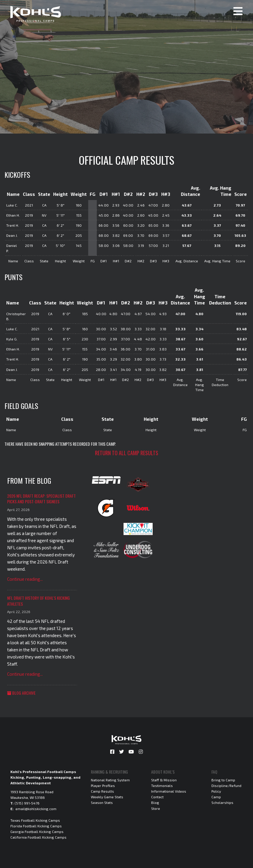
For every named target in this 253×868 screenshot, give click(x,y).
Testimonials (162, 786)
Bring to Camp (223, 780)
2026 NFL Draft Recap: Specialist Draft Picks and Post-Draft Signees (41, 499)
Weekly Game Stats (107, 797)
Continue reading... (25, 579)
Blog (155, 802)
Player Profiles (103, 786)
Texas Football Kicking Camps (35, 820)
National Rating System (110, 780)
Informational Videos (169, 791)
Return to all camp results (127, 453)
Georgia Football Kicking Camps (37, 831)
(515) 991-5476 (27, 803)
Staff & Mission (164, 780)
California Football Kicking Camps (38, 837)
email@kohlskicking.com (36, 809)
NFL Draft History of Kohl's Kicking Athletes (38, 601)
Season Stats (102, 802)
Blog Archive (21, 693)
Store (156, 808)
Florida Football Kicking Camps (36, 826)
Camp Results (102, 791)
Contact (157, 797)
